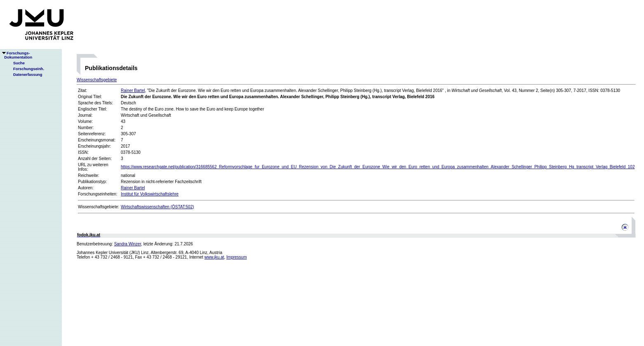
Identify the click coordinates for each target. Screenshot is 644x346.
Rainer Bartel (133, 91)
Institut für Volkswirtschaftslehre (150, 194)
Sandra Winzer (128, 244)
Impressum (236, 257)
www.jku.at (214, 257)
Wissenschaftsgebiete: (99, 207)
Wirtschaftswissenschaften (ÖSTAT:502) (157, 207)
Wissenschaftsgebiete (97, 80)
